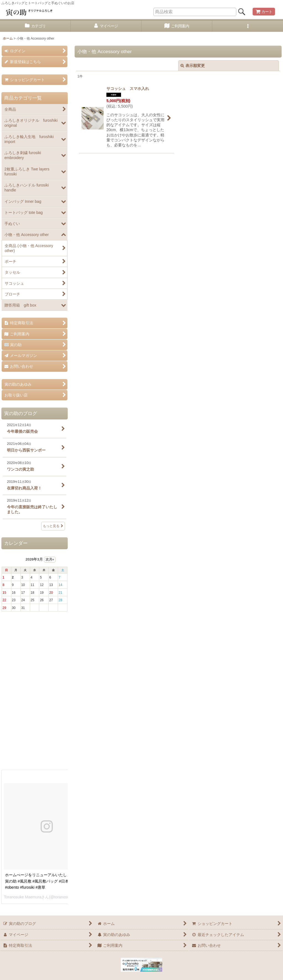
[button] (248, 26)
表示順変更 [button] (193, 66)
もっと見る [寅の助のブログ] (53, 526)
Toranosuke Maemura (23, 897)
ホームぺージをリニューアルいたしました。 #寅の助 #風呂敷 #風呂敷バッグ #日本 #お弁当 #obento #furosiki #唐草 (45, 881)
